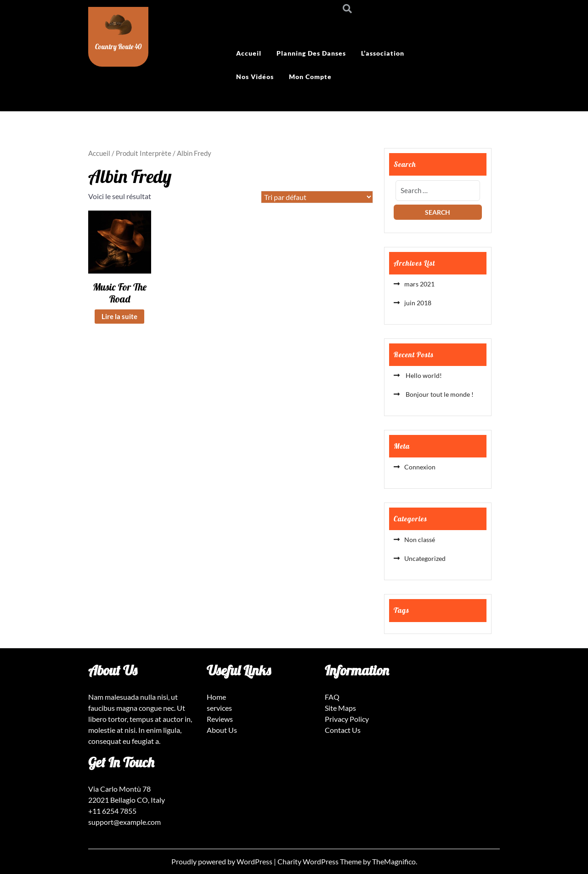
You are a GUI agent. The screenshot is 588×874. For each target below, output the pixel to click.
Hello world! (423, 375)
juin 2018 (418, 303)
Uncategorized (425, 558)
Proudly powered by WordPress (223, 861)
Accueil (249, 53)
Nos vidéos (255, 77)
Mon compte (310, 77)
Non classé (420, 540)
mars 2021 (419, 284)
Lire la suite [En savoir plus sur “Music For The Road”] (119, 316)
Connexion (420, 467)
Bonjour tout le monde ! (439, 394)
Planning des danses (311, 53)
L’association (383, 53)
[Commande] (317, 197)
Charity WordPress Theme (320, 861)
